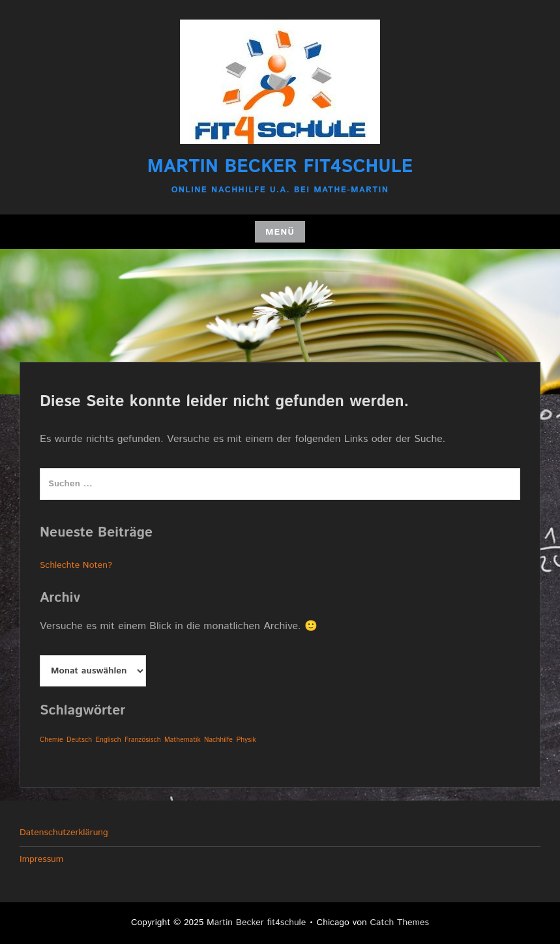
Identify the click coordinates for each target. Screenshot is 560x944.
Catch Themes (399, 922)
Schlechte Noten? (76, 565)
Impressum (41, 859)
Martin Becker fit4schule (280, 167)
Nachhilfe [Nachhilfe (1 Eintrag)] (218, 740)
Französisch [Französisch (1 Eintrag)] (143, 740)
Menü (280, 232)
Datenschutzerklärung (64, 833)
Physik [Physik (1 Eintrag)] (246, 740)
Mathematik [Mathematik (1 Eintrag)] (183, 740)
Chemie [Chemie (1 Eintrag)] (52, 740)
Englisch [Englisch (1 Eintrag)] (108, 740)
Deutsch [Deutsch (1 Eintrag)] (79, 740)
